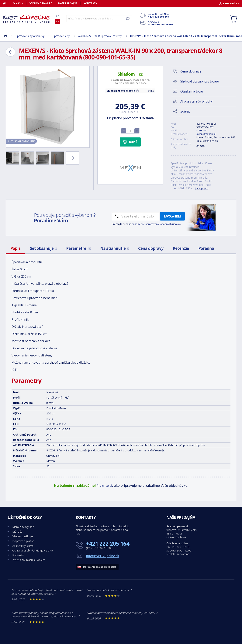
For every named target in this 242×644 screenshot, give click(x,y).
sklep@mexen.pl (206, 134)
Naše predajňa (68, 3)
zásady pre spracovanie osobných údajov (156, 224)
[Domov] (6, 3)
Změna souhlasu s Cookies (29, 560)
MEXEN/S (202, 130)
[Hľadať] (99, 19)
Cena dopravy (151, 248)
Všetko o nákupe (41, 3)
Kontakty (90, 3)
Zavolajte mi (172, 216)
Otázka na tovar (192, 91)
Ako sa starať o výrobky (196, 101)
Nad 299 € (160, 23)
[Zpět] (10, 52)
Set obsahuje (43, 248)
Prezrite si (104, 485)
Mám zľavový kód (23, 527)
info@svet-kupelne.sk (103, 556)
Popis (15, 248)
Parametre (78, 248)
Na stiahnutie (114, 248)
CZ (57, 16)
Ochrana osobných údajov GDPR (33, 550)
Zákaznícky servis (23, 546)
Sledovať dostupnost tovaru (200, 81)
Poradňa (206, 248)
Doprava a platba (23, 541)
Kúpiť (133, 142)
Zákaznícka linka (160, 15)
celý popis (202, 188)
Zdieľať (185, 111)
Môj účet (18, 532)
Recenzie (181, 248)
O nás (17, 3)
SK (57, 21)
